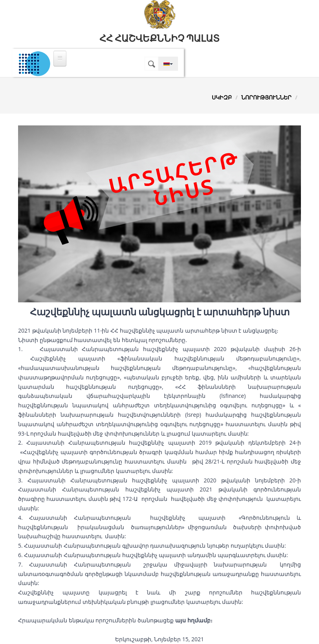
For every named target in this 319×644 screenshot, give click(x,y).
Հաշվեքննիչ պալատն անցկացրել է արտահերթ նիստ (160, 312)
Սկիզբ (222, 97)
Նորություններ (266, 97)
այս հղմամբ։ (194, 620)
